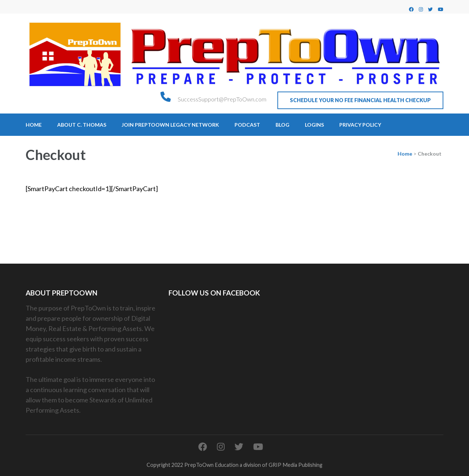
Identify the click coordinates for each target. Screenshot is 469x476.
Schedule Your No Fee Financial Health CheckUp (360, 100)
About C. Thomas (82, 125)
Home (34, 125)
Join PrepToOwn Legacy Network (170, 125)
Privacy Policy (360, 125)
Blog (282, 125)
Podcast (247, 125)
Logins (314, 125)
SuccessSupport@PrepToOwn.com (222, 99)
